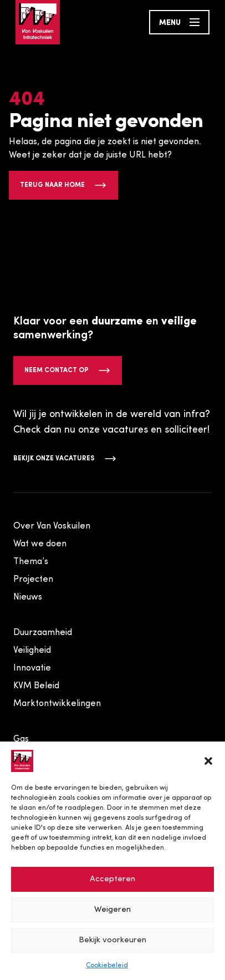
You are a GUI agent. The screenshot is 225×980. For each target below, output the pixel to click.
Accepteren (113, 879)
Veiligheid (32, 651)
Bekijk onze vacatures (65, 459)
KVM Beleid (36, 686)
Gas (21, 739)
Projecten (33, 580)
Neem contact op (68, 370)
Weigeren (113, 910)
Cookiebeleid (107, 966)
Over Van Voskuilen (52, 526)
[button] (208, 761)
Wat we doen (40, 544)
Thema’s (31, 562)
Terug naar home (63, 185)
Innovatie (32, 668)
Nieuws (28, 597)
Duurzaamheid (43, 633)
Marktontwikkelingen (57, 704)
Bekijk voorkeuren (113, 940)
